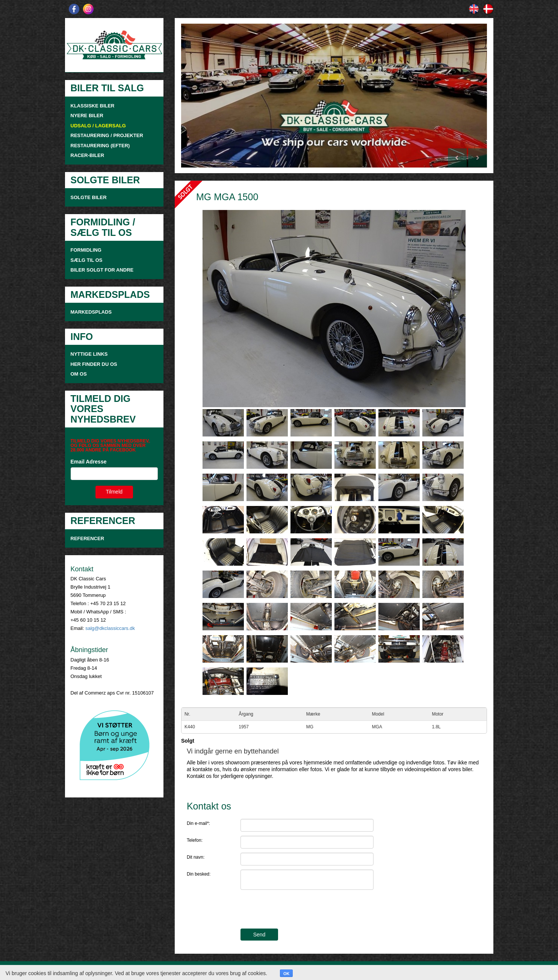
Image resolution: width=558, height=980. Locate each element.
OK (287, 974)
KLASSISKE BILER (93, 106)
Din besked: (199, 874)
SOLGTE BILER (89, 197)
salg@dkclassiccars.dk (110, 628)
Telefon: (195, 840)
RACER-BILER (88, 155)
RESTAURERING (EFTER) (100, 146)
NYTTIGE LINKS (89, 354)
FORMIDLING (86, 250)
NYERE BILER (87, 116)
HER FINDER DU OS (94, 364)
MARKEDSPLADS (91, 312)
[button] (204, 96)
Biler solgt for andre (102, 270)
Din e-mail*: (198, 823)
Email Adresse (89, 462)
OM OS (79, 374)
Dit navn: (196, 857)
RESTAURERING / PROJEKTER (107, 135)
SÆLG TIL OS (87, 260)
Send (259, 935)
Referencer (88, 538)
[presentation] (298, 910)
